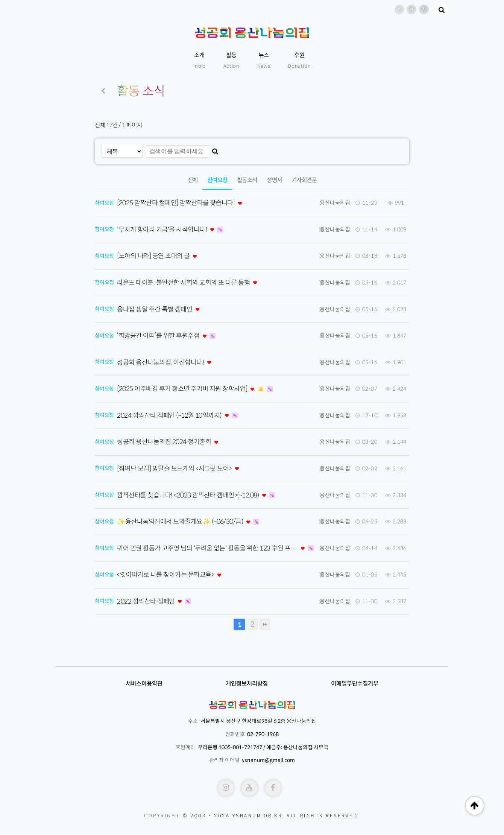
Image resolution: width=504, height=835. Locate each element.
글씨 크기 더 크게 (424, 9)
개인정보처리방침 (247, 684)
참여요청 (215, 177)
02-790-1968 (263, 734)
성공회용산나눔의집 (252, 33)
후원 (299, 61)
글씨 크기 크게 (411, 9)
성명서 (274, 180)
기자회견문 (304, 180)
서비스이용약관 (144, 684)
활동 (232, 61)
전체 (193, 180)
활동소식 (247, 180)
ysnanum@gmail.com (268, 760)
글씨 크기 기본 (399, 9)
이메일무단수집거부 (355, 684)
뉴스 (264, 61)
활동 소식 (141, 91)
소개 (200, 61)
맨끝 (265, 624)
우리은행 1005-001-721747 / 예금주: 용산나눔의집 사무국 (263, 747)
